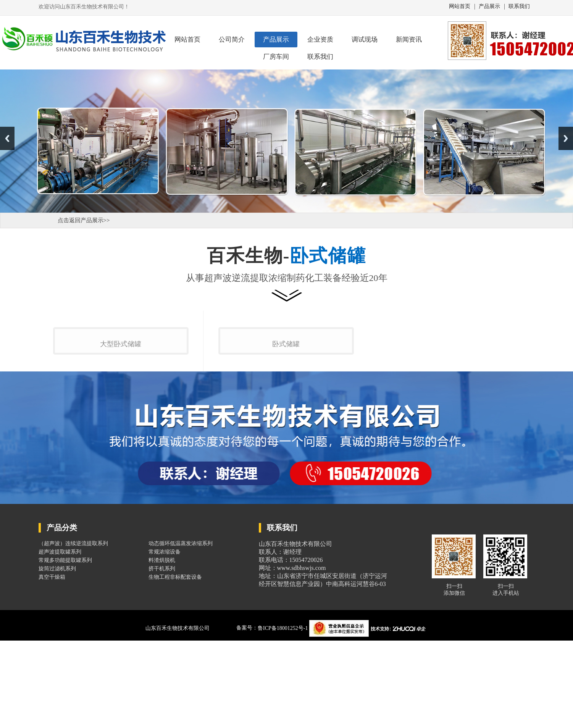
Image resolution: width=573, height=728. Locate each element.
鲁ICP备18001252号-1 (283, 722)
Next (566, 138)
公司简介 (232, 40)
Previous (7, 138)
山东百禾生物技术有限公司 (178, 722)
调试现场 (365, 40)
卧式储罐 (286, 437)
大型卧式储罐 (121, 438)
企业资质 (320, 40)
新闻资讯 (409, 40)
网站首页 (460, 6)
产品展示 (489, 6)
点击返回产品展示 (81, 220)
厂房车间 (276, 57)
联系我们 (519, 6)
